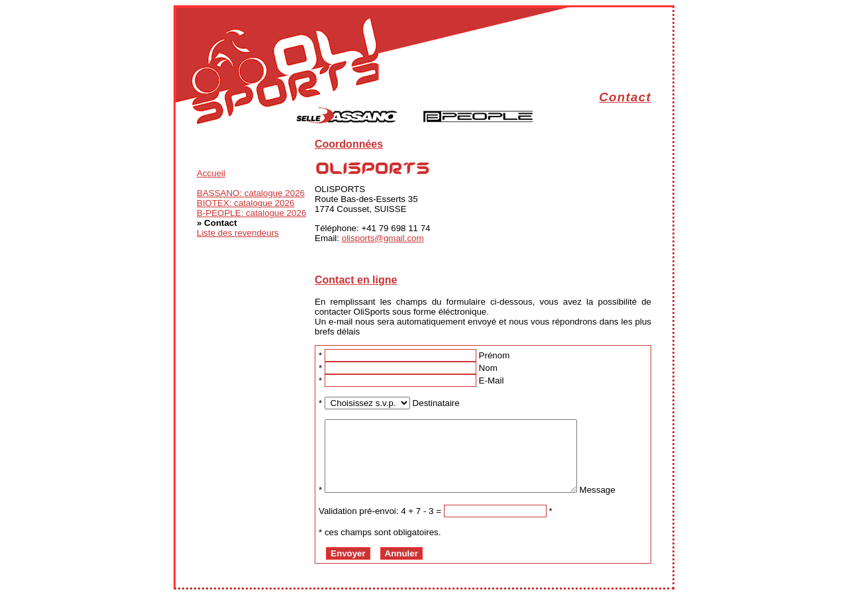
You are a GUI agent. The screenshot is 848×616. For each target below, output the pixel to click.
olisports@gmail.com (383, 238)
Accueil (211, 173)
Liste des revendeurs (238, 233)
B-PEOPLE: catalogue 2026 (251, 213)
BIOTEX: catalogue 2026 (245, 203)
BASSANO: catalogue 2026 (251, 193)
